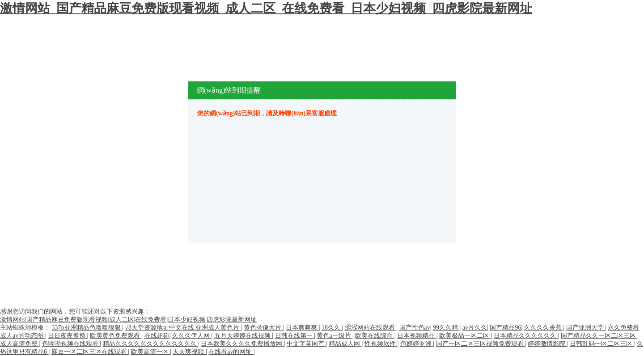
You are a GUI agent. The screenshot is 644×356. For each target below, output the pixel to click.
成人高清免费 (20, 344)
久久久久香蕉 (544, 328)
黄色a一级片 (335, 336)
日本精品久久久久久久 (526, 336)
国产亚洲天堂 (586, 328)
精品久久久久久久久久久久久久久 (151, 344)
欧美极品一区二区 (465, 336)
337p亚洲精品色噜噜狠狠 (87, 328)
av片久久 (475, 328)
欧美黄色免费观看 (116, 336)
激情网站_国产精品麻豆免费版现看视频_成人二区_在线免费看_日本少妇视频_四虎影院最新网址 (266, 8)
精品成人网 (345, 344)
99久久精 (446, 328)
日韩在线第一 (295, 336)
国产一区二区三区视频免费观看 (481, 344)
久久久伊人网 (192, 336)
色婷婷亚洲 (417, 344)
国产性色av (415, 328)
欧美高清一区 (151, 352)
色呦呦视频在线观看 (71, 344)
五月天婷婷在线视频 (243, 336)
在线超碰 (157, 336)
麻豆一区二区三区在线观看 (90, 352)
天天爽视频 (189, 352)
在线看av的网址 (231, 352)
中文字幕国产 (306, 344)
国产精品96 (505, 328)
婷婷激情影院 (547, 344)
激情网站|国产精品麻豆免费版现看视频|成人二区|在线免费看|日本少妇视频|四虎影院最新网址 (128, 320)
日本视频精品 (417, 336)
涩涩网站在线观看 (371, 328)
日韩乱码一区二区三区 (602, 344)
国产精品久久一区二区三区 (599, 336)
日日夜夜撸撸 (68, 336)
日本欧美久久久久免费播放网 (242, 344)
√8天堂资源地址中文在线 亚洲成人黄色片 (183, 328)
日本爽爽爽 (302, 328)
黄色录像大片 (263, 328)
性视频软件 (381, 344)
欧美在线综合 (375, 336)
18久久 (332, 328)
